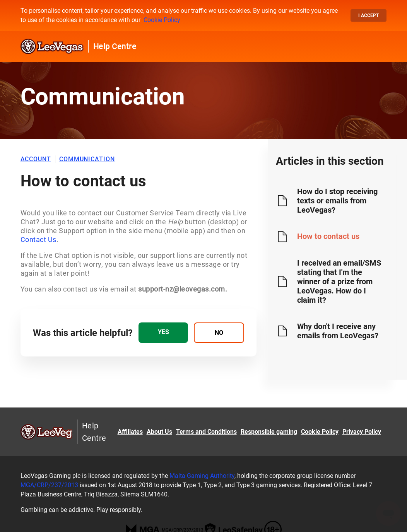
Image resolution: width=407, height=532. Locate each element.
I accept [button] (369, 15)
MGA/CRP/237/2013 (49, 485)
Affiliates (130, 432)
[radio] (163, 333)
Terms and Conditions (206, 432)
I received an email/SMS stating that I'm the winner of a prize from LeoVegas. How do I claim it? (339, 281)
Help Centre (115, 46)
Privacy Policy (362, 432)
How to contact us (328, 236)
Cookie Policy (162, 20)
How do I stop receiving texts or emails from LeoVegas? (337, 201)
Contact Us (38, 240)
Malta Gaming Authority (202, 476)
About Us (159, 432)
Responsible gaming (269, 432)
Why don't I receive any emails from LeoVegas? (338, 331)
